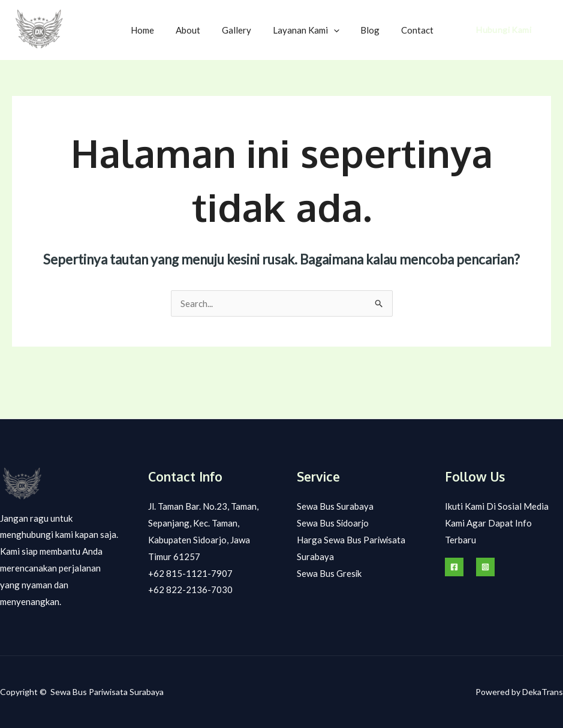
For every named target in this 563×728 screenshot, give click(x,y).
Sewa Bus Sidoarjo (333, 523)
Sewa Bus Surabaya (335, 506)
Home (162, 30)
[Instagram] (485, 567)
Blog (375, 30)
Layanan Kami (314, 30)
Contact (419, 30)
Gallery (249, 30)
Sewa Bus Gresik (329, 573)
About (204, 30)
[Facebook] (454, 567)
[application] (342, 30)
